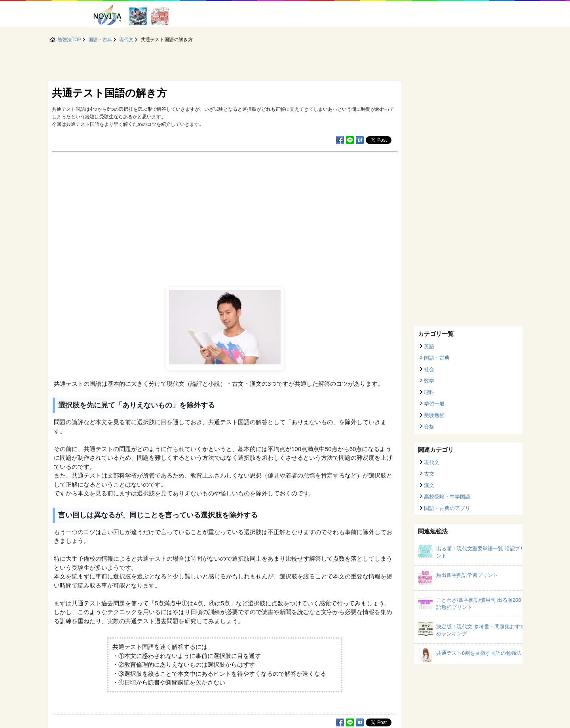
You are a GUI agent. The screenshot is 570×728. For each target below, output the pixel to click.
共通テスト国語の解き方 (109, 93)
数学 (429, 381)
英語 (429, 346)
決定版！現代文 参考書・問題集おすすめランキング (481, 630)
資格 (429, 427)
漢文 (429, 485)
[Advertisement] (225, 212)
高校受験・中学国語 (447, 497)
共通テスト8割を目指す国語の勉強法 (479, 653)
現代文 (432, 462)
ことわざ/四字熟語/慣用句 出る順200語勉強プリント (479, 604)
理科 (429, 392)
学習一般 (434, 404)
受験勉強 (434, 415)
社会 (429, 369)
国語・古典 (437, 358)
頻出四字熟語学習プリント (467, 575)
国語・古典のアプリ (447, 508)
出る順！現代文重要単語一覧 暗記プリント (481, 552)
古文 (429, 474)
